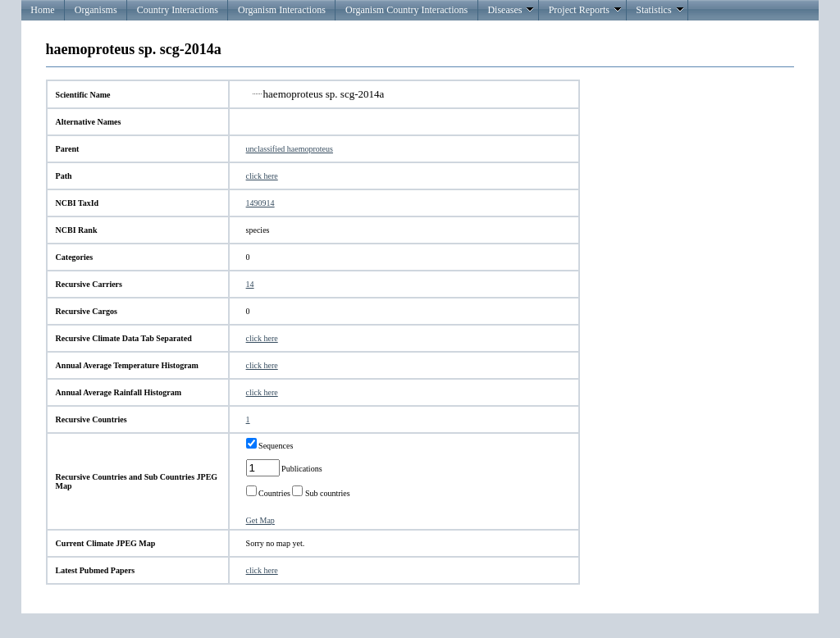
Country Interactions (178, 10)
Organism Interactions (282, 10)
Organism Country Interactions (406, 10)
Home (42, 10)
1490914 (260, 203)
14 (250, 284)
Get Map (260, 520)
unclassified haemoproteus (290, 149)
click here (262, 176)
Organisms (96, 10)
